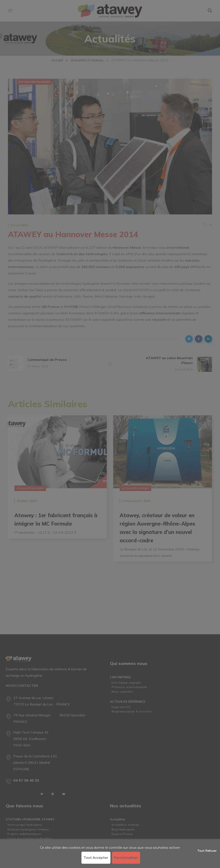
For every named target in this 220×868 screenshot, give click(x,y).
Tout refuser (207, 851)
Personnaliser (126, 857)
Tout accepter (96, 857)
